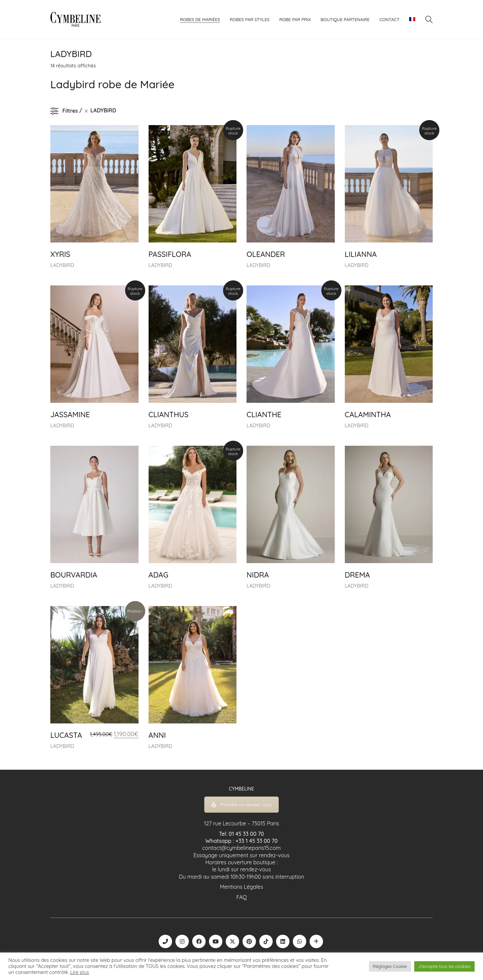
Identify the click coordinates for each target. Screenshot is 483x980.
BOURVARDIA (74, 575)
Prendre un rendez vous (242, 805)
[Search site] (429, 20)
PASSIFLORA (170, 254)
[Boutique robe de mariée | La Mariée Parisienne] (316, 941)
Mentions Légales (241, 887)
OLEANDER (266, 254)
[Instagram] (182, 941)
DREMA (358, 575)
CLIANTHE (264, 415)
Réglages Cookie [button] (390, 966)
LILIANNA (361, 254)
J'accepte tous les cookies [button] (444, 966)
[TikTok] (266, 941)
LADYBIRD (62, 265)
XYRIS (60, 254)
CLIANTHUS (169, 415)
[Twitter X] (232, 941)
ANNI (157, 735)
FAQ (241, 897)
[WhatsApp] (300, 941)
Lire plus (79, 972)
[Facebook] (199, 941)
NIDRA (258, 575)
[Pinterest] (249, 941)
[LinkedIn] (283, 941)
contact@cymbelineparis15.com (241, 848)
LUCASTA (66, 735)
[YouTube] (216, 941)
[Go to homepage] (75, 19)
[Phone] (165, 941)
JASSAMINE (70, 415)
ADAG (158, 575)
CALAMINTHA (368, 415)
